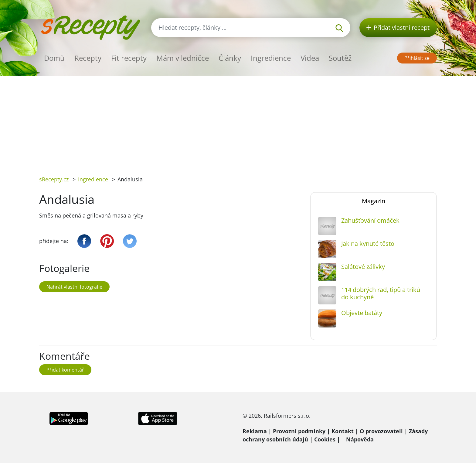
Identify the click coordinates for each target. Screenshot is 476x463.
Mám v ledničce (183, 58)
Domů (54, 58)
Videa (310, 58)
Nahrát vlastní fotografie (74, 287)
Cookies (325, 439)
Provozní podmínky (299, 431)
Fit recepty (129, 58)
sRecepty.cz (54, 179)
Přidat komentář (65, 370)
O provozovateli (381, 431)
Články (230, 58)
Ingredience (271, 58)
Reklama (255, 431)
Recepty (88, 58)
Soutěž (340, 58)
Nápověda (360, 439)
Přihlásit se (417, 58)
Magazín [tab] (374, 201)
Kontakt (343, 431)
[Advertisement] (238, 121)
